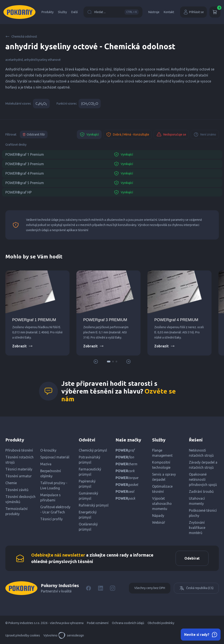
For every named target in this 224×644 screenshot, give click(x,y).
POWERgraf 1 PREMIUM (34, 320)
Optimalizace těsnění (162, 489)
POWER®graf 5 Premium (25, 183)
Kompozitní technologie (161, 465)
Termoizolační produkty (16, 511)
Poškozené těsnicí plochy (203, 513)
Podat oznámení (98, 623)
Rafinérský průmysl (94, 505)
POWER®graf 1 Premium (25, 154)
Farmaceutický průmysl (90, 472)
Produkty (48, 12)
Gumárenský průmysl (88, 496)
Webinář (159, 522)
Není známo (205, 134)
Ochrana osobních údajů (128, 623)
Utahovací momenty (197, 501)
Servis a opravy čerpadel (164, 477)
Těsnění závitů (17, 490)
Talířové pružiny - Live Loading (54, 485)
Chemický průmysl (93, 450)
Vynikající (89, 134)
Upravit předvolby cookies (23, 635)
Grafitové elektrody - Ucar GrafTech (55, 510)
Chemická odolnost (21, 37)
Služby (62, 12)
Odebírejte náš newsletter (58, 555)
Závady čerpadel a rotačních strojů (203, 465)
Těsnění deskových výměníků (20, 499)
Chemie (11, 483)
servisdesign (71, 635)
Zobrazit (22, 346)
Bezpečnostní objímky (51, 473)
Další (74, 12)
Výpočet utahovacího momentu (162, 504)
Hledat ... (113, 12)
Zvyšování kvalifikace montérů (197, 528)
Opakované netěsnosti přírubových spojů (203, 479)
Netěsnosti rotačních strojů (201, 453)
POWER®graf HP (19, 192)
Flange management (162, 453)
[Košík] (215, 12)
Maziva (46, 464)
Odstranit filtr (34, 134)
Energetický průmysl (88, 515)
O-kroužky (48, 450)
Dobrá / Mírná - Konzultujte (128, 134)
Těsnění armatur (19, 476)
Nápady (158, 516)
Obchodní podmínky (161, 623)
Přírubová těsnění (19, 450)
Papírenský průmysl (87, 484)
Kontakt (169, 12)
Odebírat (192, 558)
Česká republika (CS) (196, 588)
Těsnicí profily (51, 519)
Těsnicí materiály (19, 469)
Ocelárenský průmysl (88, 527)
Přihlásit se (193, 12)
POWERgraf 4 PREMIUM (176, 320)
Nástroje (154, 12)
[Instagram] (113, 588)
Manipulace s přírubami (50, 497)
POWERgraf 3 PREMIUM (105, 320)
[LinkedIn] (100, 588)
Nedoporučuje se (171, 134)
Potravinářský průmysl (90, 460)
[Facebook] (88, 588)
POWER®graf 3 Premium (25, 164)
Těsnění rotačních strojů (19, 460)
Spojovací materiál (55, 457)
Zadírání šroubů (201, 491)
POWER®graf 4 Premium (25, 173)
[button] (109, 362)
